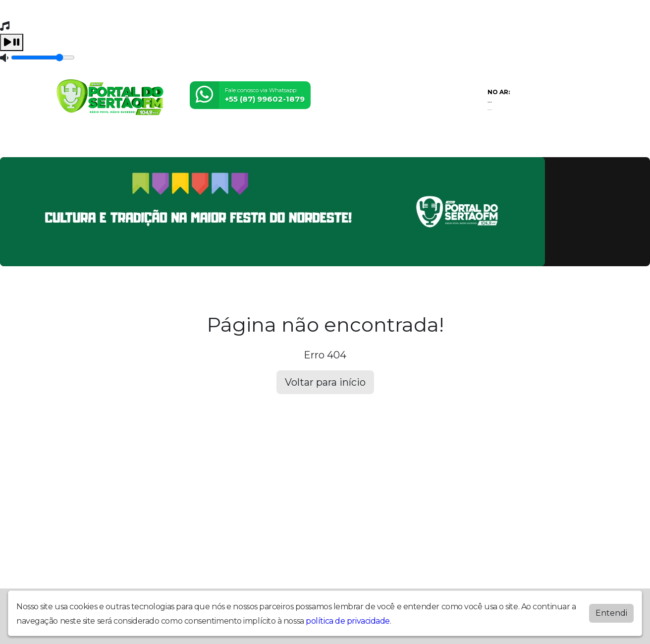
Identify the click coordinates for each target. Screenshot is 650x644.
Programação (109, 143)
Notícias (208, 143)
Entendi (611, 613)
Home (64, 143)
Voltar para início (325, 382)
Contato (246, 143)
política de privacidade (348, 621)
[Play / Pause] (12, 42)
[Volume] (43, 58)
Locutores (164, 143)
